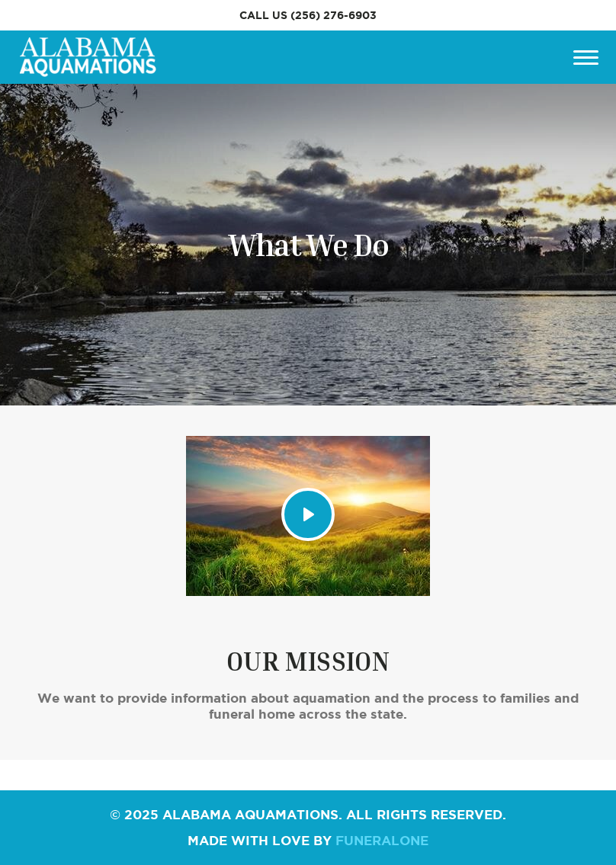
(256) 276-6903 (334, 15)
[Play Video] (308, 514)
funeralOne (382, 840)
